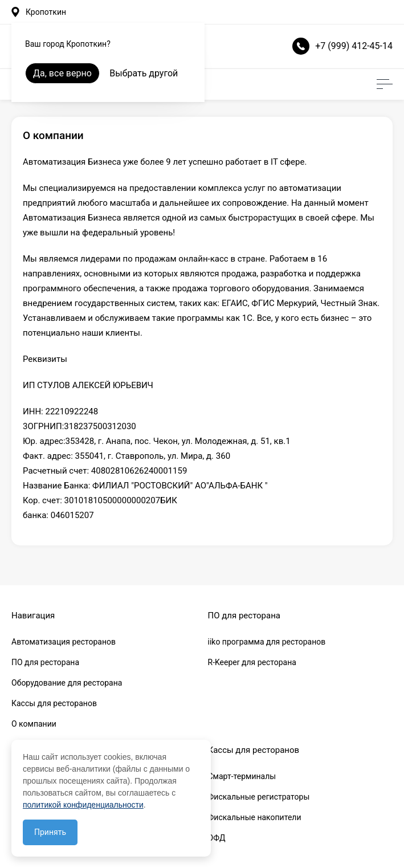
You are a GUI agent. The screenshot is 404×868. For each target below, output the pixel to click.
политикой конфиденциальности (83, 805)
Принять (50, 832)
